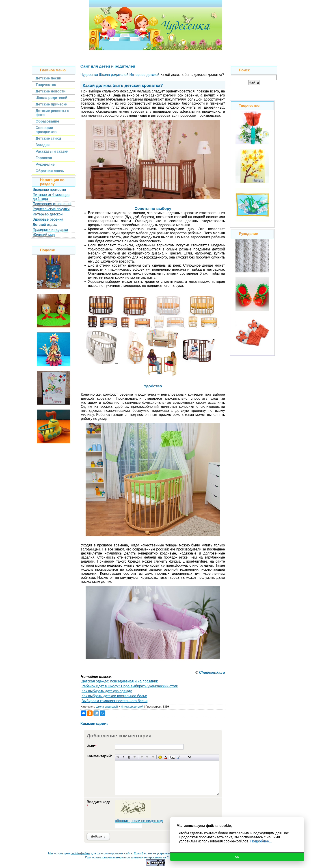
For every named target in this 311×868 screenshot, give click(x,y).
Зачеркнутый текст (135, 757)
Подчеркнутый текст (129, 757)
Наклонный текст (123, 757)
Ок (237, 857)
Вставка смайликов (160, 757)
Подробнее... (261, 841)
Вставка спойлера (190, 757)
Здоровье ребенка (48, 219)
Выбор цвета (166, 757)
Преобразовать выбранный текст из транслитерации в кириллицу (184, 757)
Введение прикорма (49, 190)
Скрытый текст (173, 757)
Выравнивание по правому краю (153, 757)
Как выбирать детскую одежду (107, 691)
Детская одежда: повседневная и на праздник (120, 681)
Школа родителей (107, 707)
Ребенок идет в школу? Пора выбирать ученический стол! (130, 686)
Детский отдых (45, 225)
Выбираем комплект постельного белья (114, 701)
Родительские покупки (51, 209)
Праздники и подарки (50, 230)
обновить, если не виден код (139, 821)
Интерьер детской (48, 214)
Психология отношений (52, 204)
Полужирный (118, 757)
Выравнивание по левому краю (142, 757)
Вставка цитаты (178, 757)
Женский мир (44, 235)
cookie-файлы (80, 853)
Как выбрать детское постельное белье (114, 696)
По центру (147, 757)
